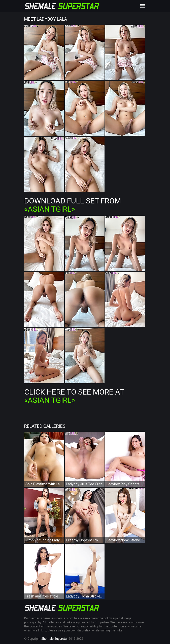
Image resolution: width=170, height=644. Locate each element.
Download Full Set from (73, 205)
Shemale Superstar (55, 639)
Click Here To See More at (74, 396)
